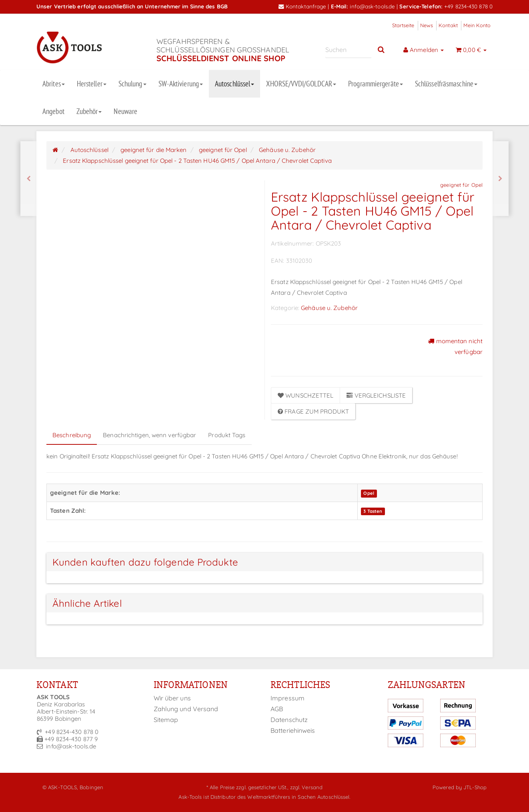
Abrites (54, 84)
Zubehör (89, 111)
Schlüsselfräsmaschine (446, 84)
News (427, 25)
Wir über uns (172, 698)
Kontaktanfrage (303, 6)
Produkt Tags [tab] (227, 435)
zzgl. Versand (306, 787)
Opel (369, 493)
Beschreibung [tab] (72, 435)
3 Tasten (373, 511)
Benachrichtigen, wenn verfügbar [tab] (149, 435)
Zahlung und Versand (186, 709)
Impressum (288, 698)
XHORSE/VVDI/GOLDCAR (301, 84)
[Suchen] (348, 50)
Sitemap (166, 720)
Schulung (132, 84)
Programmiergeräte (376, 84)
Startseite (403, 25)
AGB (277, 709)
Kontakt (448, 25)
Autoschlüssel (234, 84)
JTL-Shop (475, 787)
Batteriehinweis (293, 730)
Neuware (125, 111)
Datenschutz (289, 720)
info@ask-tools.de (372, 6)
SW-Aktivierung (181, 84)
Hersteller (92, 84)
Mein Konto (477, 25)
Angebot (53, 111)
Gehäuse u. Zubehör (329, 308)
